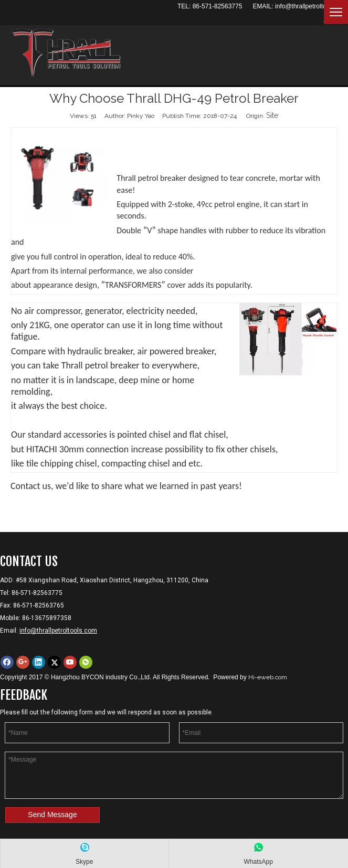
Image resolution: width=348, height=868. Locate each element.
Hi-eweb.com (268, 677)
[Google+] (23, 662)
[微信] (86, 662)
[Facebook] (7, 662)
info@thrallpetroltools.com (312, 6)
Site (272, 115)
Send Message (52, 815)
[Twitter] (54, 662)
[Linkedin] (39, 662)
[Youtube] (70, 662)
